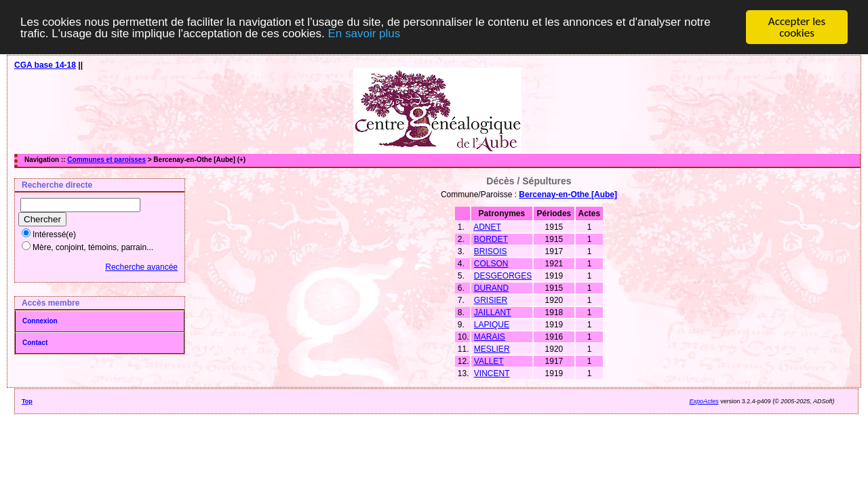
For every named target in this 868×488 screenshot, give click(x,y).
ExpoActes (704, 401)
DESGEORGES (503, 276)
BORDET (491, 239)
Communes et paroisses (106, 160)
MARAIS (490, 337)
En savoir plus (364, 34)
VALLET (489, 361)
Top (27, 401)
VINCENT (492, 373)
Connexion (40, 321)
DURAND (491, 288)
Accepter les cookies (797, 27)
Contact (35, 343)
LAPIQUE (492, 325)
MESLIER (492, 349)
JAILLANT (493, 312)
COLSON (491, 264)
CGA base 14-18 (45, 65)
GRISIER (491, 300)
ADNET (487, 227)
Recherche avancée (141, 267)
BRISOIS (491, 251)
